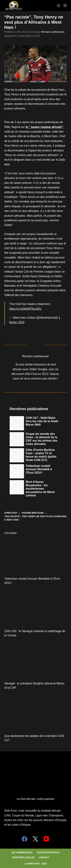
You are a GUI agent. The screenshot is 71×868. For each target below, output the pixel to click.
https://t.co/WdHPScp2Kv (25, 309)
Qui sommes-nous (22, 853)
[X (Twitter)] (35, 839)
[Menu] (65, 6)
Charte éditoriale (48, 853)
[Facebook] (25, 839)
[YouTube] (46, 839)
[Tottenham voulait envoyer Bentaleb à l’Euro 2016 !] (35, 556)
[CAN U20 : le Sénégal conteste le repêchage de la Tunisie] (35, 608)
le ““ (44, 127)
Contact (44, 858)
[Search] (59, 6)
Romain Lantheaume (53, 32)
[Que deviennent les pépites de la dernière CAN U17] (35, 713)
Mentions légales (23, 858)
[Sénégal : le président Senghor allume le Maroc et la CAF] (35, 660)
